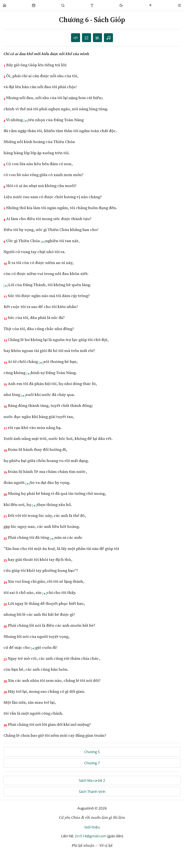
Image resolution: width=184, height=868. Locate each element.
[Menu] (179, 5)
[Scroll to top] (150, 5)
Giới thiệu (92, 827)
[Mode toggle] (121, 5)
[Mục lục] (87, 38)
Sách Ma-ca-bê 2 (92, 780)
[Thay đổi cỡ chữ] (92, 5)
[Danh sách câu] (76, 38)
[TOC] (97, 38)
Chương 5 (92, 752)
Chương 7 (92, 763)
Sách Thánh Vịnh (92, 792)
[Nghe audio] (108, 38)
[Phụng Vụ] (34, 5)
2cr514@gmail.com (91, 836)
